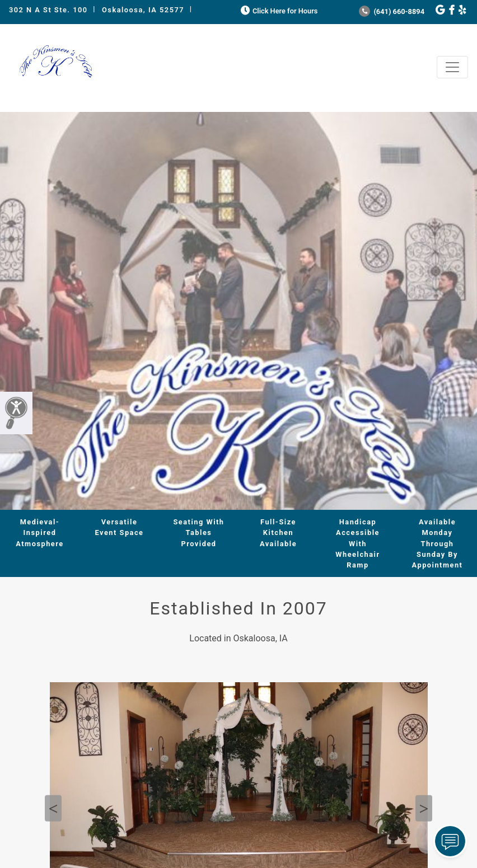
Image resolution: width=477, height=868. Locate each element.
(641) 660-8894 (392, 11)
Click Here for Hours (278, 11)
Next (424, 808)
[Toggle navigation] (452, 67)
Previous (53, 808)
